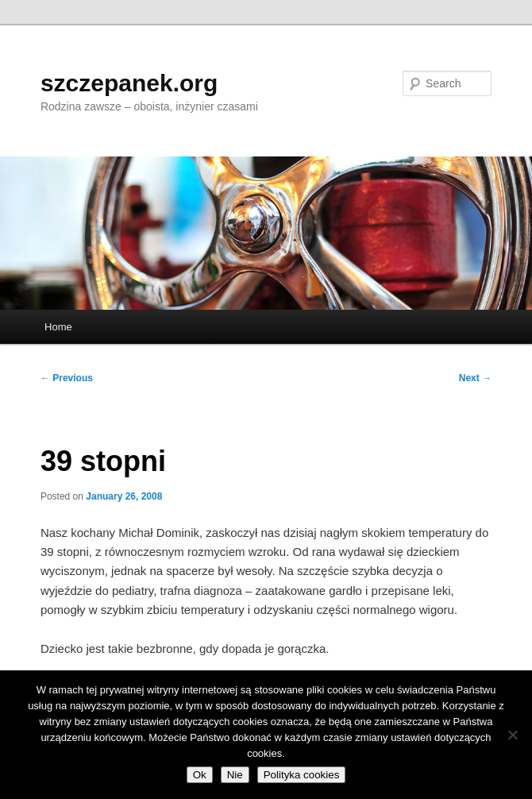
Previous (67, 378)
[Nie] (512, 735)
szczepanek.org (129, 83)
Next (475, 378)
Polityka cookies (302, 775)
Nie (235, 775)
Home (58, 327)
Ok (200, 775)
